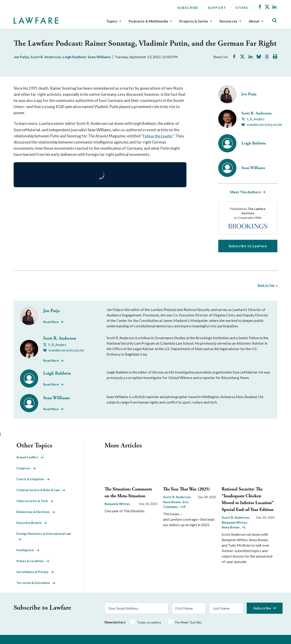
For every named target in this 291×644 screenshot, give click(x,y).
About (254, 21)
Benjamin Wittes (117, 504)
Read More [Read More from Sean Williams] (51, 409)
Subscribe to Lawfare (248, 246)
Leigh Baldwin (74, 57)
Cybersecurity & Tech (35, 501)
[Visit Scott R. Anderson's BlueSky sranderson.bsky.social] (262, 124)
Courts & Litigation (33, 479)
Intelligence (28, 550)
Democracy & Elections (36, 512)
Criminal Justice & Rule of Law (41, 490)
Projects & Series (194, 21)
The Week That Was (188, 622)
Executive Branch (32, 523)
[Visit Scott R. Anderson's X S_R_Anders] (253, 119)
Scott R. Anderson (46, 57)
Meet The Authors (246, 192)
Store (242, 8)
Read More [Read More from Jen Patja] (51, 322)
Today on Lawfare (149, 622)
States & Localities (33, 561)
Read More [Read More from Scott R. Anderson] (51, 361)
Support (217, 8)
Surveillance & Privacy (35, 572)
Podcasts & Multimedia (148, 21)
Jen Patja (21, 57)
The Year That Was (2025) (186, 489)
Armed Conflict (30, 457)
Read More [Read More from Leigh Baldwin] (51, 384)
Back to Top (266, 285)
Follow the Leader (158, 136)
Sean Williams (99, 57)
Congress (26, 468)
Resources (228, 21)
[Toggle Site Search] (274, 21)
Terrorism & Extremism (36, 583)
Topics (112, 21)
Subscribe (188, 8)
